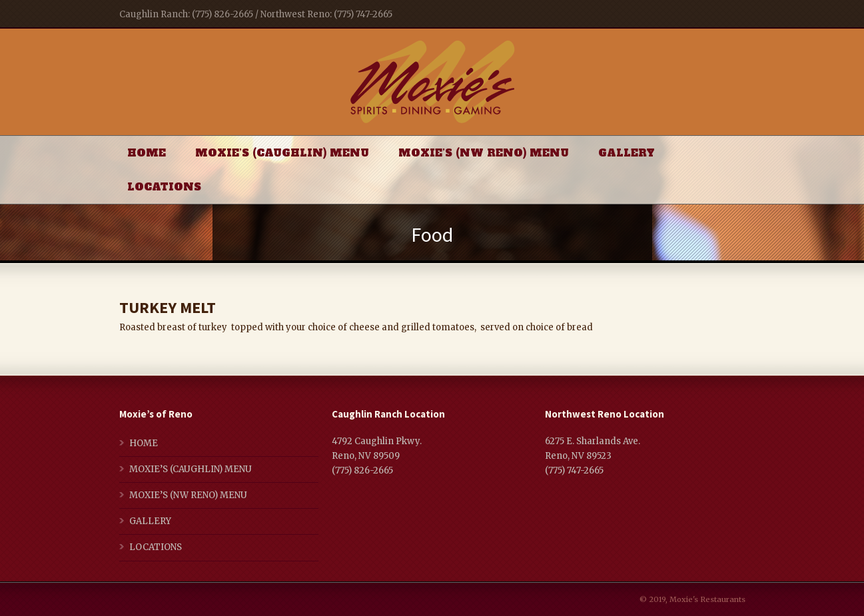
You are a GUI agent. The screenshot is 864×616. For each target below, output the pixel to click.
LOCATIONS (164, 187)
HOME (147, 153)
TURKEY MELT (168, 307)
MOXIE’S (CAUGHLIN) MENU (282, 153)
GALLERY (627, 153)
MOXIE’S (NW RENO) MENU (484, 153)
